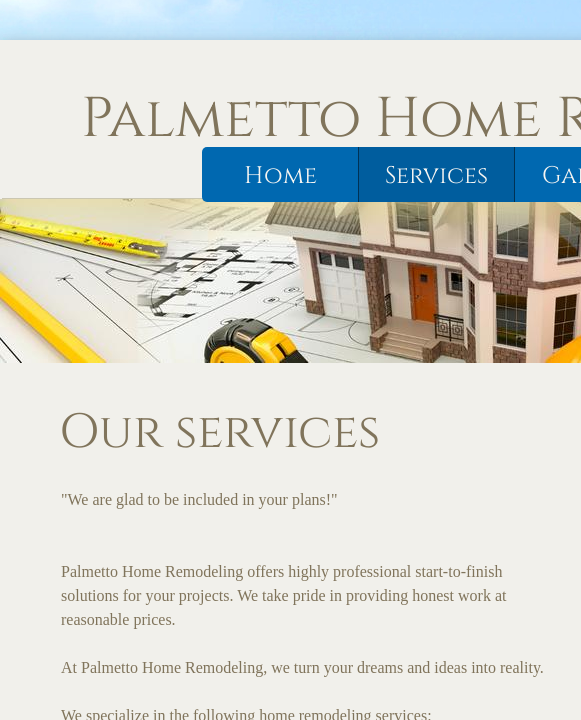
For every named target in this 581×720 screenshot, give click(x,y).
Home (280, 176)
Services (436, 176)
